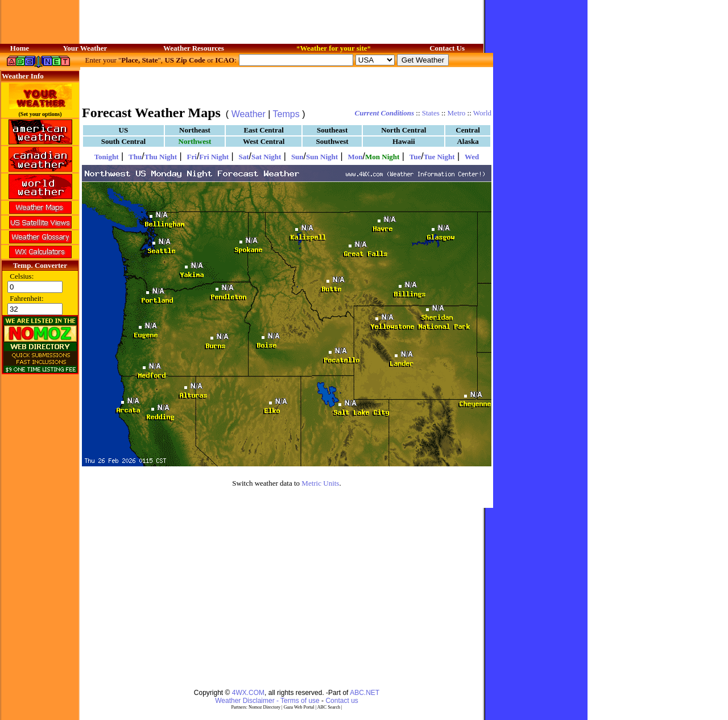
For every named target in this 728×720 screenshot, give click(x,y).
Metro (457, 113)
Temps (286, 114)
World (482, 113)
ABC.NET (365, 693)
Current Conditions (384, 113)
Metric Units (320, 483)
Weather (249, 114)
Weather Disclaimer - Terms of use (267, 701)
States (431, 113)
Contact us (342, 701)
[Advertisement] (287, 85)
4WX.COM (248, 693)
